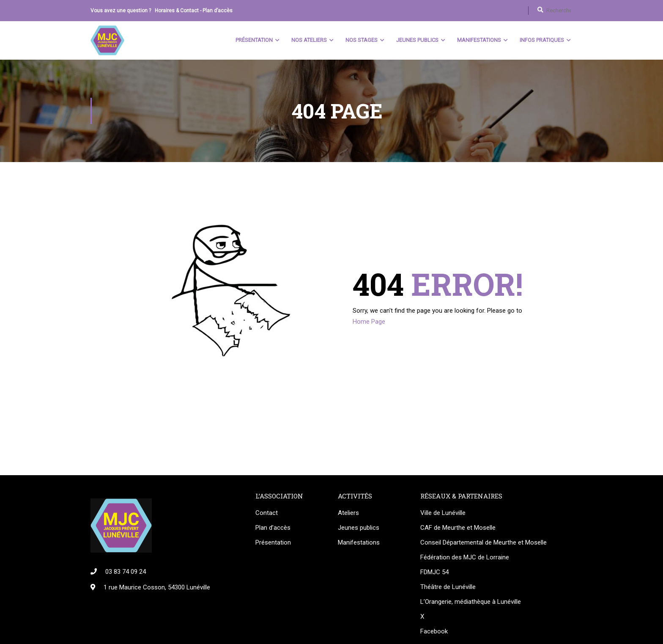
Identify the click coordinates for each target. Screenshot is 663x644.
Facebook (434, 631)
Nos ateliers (309, 40)
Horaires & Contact (177, 11)
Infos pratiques (542, 40)
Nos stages (362, 40)
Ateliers (348, 513)
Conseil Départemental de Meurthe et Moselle (484, 542)
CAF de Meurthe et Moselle (458, 528)
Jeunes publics (359, 528)
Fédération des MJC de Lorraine (465, 557)
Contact (267, 513)
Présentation (254, 40)
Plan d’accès (218, 11)
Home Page (369, 322)
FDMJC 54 (434, 572)
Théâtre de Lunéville (448, 587)
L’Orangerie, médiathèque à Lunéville (471, 602)
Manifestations (479, 40)
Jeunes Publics (417, 40)
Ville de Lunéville (443, 513)
